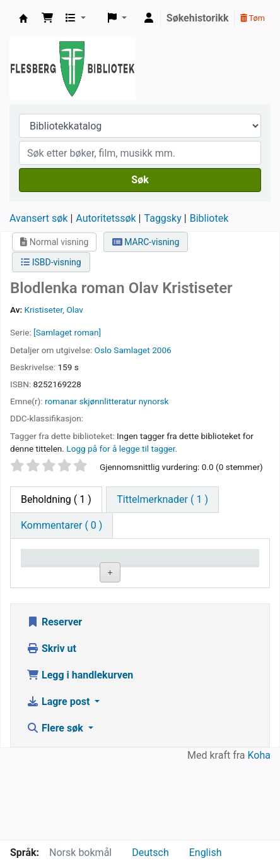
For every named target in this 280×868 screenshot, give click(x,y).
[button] (47, 18)
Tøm (253, 18)
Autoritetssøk (106, 218)
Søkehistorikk (198, 18)
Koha (259, 832)
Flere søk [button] (56, 805)
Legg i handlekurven (80, 751)
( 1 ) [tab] (56, 499)
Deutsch (150, 853)
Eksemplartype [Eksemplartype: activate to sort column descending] (60, 575)
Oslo (103, 350)
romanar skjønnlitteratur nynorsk (107, 401)
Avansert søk (38, 218)
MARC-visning (146, 242)
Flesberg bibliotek (23, 18)
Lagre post (59, 778)
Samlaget (131, 350)
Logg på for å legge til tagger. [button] (122, 449)
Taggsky (163, 218)
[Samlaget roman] (67, 332)
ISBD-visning (51, 262)
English (206, 853)
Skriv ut (51, 725)
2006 (162, 350)
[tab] (162, 500)
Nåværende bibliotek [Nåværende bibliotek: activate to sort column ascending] (132, 569)
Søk (140, 180)
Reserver (54, 698)
